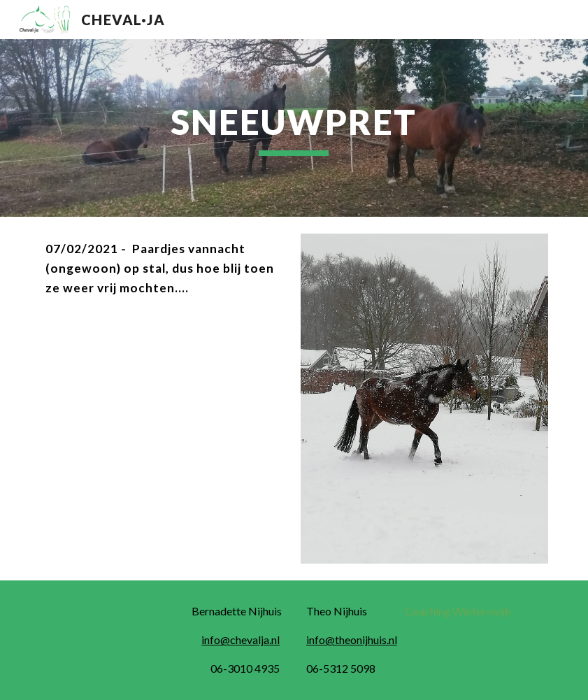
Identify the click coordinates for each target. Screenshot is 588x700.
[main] (294, 128)
